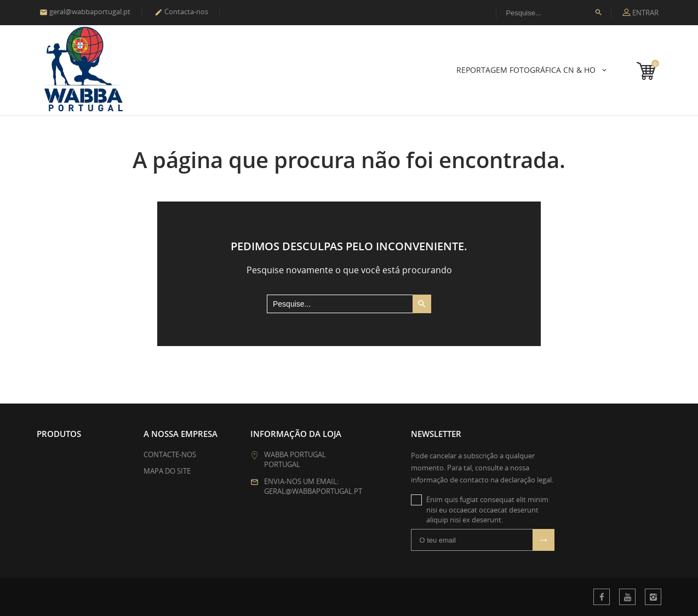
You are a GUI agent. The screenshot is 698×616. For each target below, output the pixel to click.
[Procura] (554, 13)
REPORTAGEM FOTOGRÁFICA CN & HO (527, 70)
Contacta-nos (181, 11)
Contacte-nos (170, 454)
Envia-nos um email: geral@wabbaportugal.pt (313, 486)
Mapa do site (167, 471)
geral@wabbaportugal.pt (85, 11)
